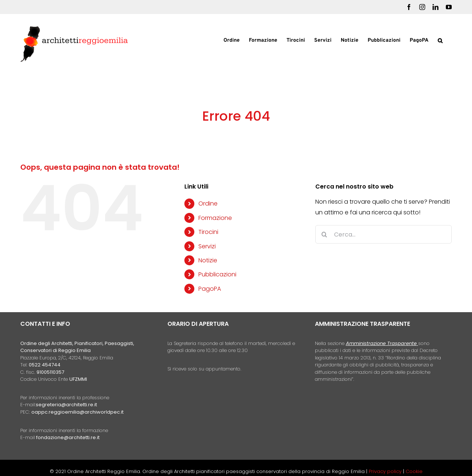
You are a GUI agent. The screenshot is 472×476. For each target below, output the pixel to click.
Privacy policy (386, 471)
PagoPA (210, 289)
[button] (440, 40)
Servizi (207, 246)
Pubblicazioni (217, 274)
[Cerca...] (383, 234)
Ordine (208, 203)
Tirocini (208, 232)
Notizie (208, 260)
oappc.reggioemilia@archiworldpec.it (77, 412)
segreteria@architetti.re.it (66, 405)
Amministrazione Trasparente (381, 343)
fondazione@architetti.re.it (68, 437)
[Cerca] (324, 234)
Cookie (414, 471)
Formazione (215, 218)
